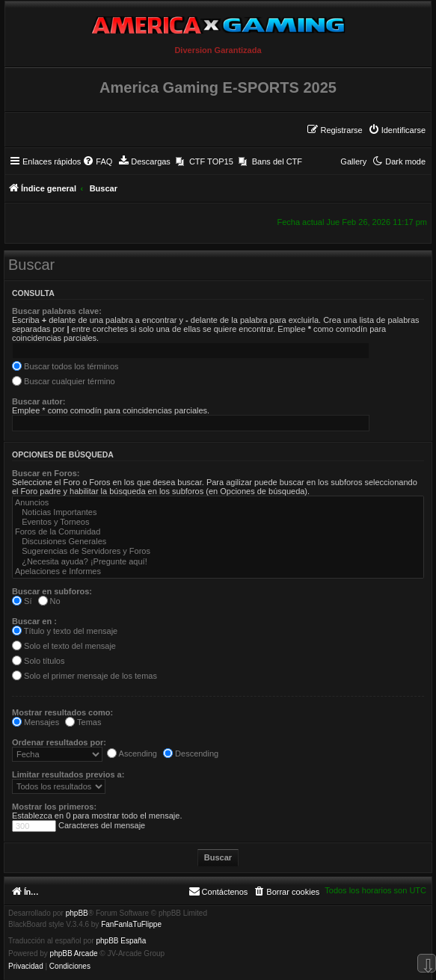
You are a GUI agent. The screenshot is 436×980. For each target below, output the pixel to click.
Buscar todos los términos (65, 366)
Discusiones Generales (218, 542)
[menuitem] (397, 130)
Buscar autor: (39, 401)
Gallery (353, 161)
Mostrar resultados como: (62, 712)
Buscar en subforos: (52, 591)
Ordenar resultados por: (59, 742)
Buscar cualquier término (64, 381)
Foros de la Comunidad (218, 532)
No (49, 601)
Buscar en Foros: (46, 473)
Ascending (132, 754)
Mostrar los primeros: (54, 807)
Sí (22, 601)
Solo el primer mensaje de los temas (85, 676)
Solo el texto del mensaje (64, 646)
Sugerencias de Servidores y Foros (218, 551)
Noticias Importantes (218, 512)
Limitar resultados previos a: (68, 774)
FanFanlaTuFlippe (131, 925)
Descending (191, 754)
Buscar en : (34, 621)
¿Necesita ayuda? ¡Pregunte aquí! (218, 562)
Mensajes (36, 722)
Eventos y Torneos (218, 522)
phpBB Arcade (74, 954)
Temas (83, 722)
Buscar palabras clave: (57, 311)
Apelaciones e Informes (218, 571)
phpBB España (121, 941)
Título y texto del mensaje (65, 631)
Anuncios (218, 503)
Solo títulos (38, 661)
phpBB (77, 913)
